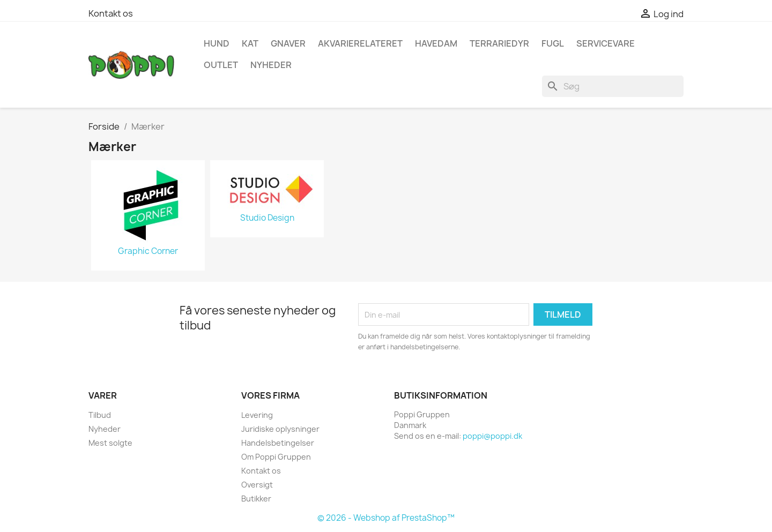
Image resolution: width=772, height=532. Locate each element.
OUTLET (221, 65)
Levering (257, 415)
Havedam (436, 43)
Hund (217, 43)
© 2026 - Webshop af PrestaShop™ (386, 518)
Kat (250, 43)
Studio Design (267, 218)
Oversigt (257, 485)
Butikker (256, 499)
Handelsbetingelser (278, 443)
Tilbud (100, 415)
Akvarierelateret (360, 43)
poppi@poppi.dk (492, 436)
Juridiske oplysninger (280, 429)
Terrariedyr (499, 43)
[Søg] (613, 86)
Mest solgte (110, 443)
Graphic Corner (148, 251)
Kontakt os (111, 13)
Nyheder (105, 429)
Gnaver (288, 43)
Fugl (553, 43)
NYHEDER (271, 65)
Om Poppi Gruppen (276, 457)
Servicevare (606, 43)
